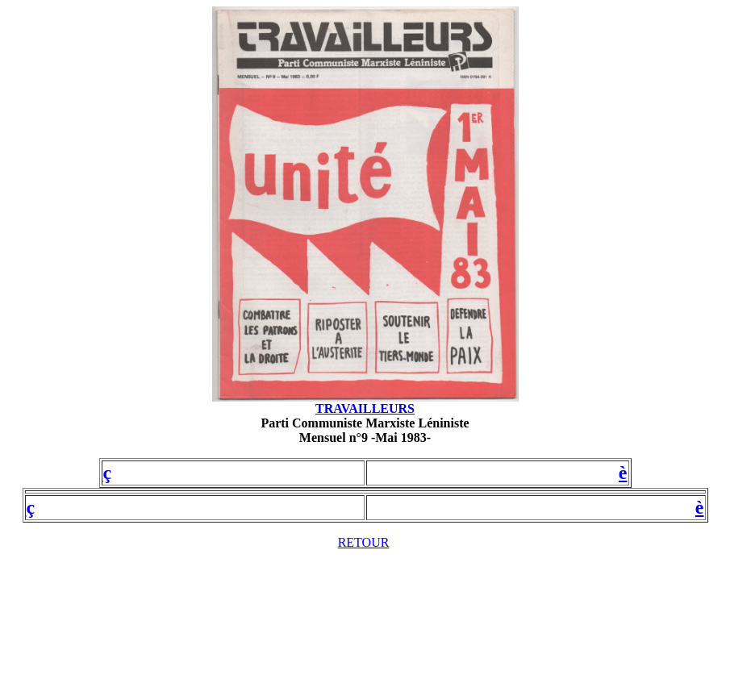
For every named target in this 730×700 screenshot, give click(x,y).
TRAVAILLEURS (365, 408)
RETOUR (364, 542)
